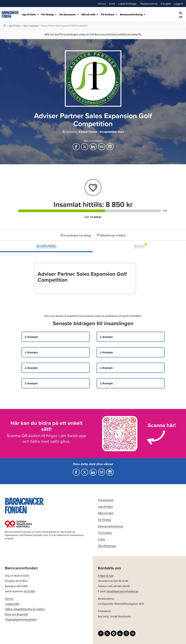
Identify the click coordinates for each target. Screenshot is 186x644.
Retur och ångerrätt (16, 614)
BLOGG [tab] (140, 246)
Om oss (9, 599)
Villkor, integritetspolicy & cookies (25, 609)
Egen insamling (31, 26)
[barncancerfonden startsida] (10, 14)
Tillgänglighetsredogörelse (21, 619)
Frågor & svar (106, 576)
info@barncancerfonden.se (122, 591)
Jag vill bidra (15, 26)
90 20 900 (29, 591)
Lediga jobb (12, 604)
